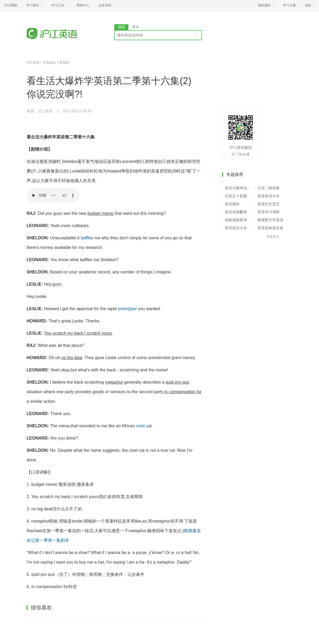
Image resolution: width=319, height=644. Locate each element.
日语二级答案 (268, 188)
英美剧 (64, 63)
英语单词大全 (268, 196)
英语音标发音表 (270, 228)
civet (140, 426)
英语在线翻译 (236, 212)
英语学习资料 (268, 212)
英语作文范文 (268, 204)
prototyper (127, 309)
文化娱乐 (49, 63)
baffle (86, 238)
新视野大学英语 (270, 220)
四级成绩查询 (236, 220)
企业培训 (105, 5)
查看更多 (273, 237)
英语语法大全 (236, 228)
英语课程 (232, 204)
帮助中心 (83, 5)
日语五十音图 (236, 196)
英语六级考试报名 (239, 188)
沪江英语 (33, 63)
